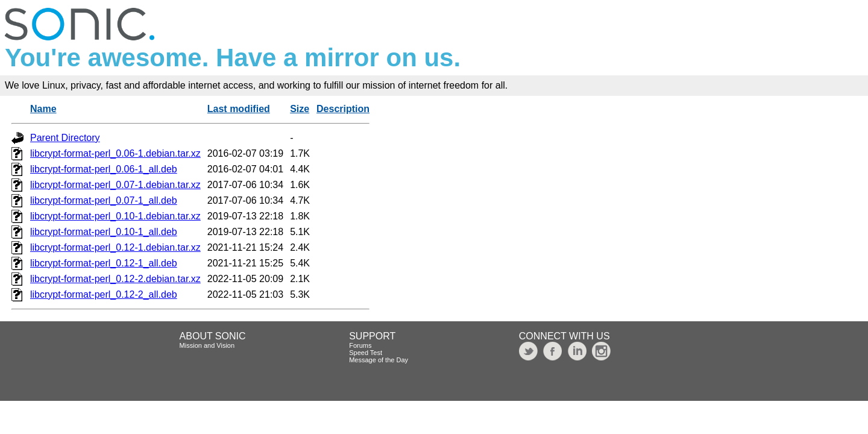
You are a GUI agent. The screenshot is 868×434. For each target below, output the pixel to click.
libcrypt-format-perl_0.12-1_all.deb (104, 263)
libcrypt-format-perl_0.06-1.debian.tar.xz (115, 153)
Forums (360, 345)
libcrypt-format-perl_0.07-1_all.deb (104, 200)
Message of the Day (379, 360)
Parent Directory (65, 138)
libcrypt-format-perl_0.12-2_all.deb (104, 294)
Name (43, 109)
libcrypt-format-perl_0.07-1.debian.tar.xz (115, 185)
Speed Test (366, 353)
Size (300, 109)
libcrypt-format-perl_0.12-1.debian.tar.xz (115, 247)
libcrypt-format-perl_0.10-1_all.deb (104, 232)
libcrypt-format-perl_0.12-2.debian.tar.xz (115, 279)
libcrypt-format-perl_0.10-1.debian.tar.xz (115, 216)
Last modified (239, 109)
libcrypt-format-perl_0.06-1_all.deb (104, 169)
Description (343, 109)
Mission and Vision (207, 345)
